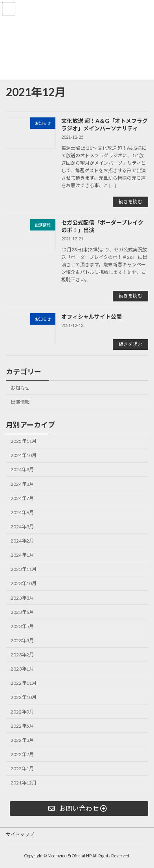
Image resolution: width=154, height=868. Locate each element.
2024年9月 (22, 469)
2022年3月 (22, 740)
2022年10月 (24, 697)
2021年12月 (24, 783)
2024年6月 (22, 512)
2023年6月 (22, 612)
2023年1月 (22, 669)
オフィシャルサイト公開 (92, 317)
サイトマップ (20, 834)
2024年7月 (22, 498)
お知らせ (20, 388)
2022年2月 (22, 754)
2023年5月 (22, 626)
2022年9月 (22, 712)
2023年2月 (22, 655)
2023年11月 (24, 569)
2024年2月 (22, 541)
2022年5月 (22, 726)
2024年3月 (22, 527)
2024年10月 (24, 455)
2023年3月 (22, 640)
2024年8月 (22, 484)
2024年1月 (22, 555)
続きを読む (130, 202)
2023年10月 (24, 583)
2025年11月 (24, 441)
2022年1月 (22, 769)
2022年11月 (24, 683)
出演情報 (20, 402)
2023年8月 (22, 598)
